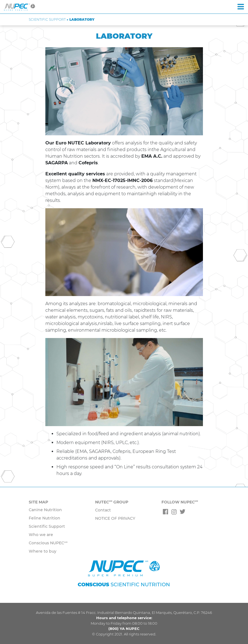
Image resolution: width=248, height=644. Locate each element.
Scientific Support (47, 526)
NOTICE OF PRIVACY (115, 518)
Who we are (41, 535)
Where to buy (43, 551)
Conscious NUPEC (48, 543)
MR (66, 542)
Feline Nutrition (45, 518)
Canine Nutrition (45, 510)
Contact (103, 510)
